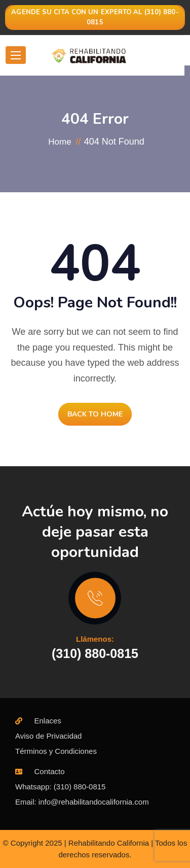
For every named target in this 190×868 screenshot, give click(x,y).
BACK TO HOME (95, 414)
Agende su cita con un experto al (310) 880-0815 (95, 17)
